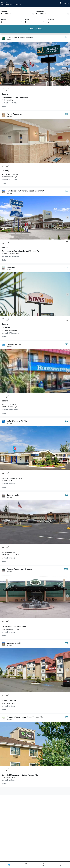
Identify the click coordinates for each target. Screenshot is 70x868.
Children (51, 19)
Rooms (4, 19)
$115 (66, 267)
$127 (66, 569)
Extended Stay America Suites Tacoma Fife (25, 717)
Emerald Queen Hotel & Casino (19, 569)
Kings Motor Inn (13, 495)
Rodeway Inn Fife (14, 344)
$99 (66, 717)
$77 (66, 421)
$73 (66, 344)
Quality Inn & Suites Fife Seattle (20, 37)
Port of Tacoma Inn (15, 114)
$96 (66, 495)
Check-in (4, 11)
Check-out (40, 11)
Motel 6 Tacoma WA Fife (17, 421)
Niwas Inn (11, 267)
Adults (27, 19)
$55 (66, 114)
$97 (66, 643)
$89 (66, 191)
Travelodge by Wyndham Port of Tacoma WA (25, 191)
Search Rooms (35, 29)
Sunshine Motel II (14, 643)
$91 (67, 37)
